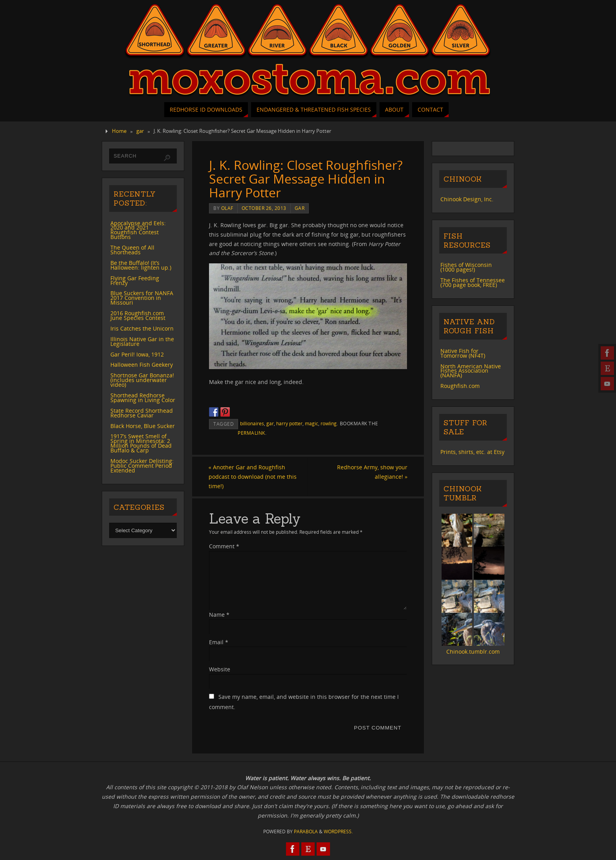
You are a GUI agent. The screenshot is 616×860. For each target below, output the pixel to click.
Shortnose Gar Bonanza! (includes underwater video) (142, 380)
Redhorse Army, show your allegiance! (372, 472)
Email (219, 642)
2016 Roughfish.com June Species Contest (138, 315)
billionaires (252, 423)
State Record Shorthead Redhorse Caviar (142, 413)
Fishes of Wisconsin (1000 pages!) (466, 267)
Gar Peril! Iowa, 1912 (137, 354)
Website (220, 670)
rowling (329, 423)
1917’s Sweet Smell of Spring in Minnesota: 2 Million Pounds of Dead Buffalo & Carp (141, 443)
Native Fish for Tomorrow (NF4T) (463, 353)
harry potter (289, 423)
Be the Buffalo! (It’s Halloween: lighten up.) (141, 265)
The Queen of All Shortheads (132, 250)
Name (219, 615)
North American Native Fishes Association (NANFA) (471, 371)
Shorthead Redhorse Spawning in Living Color (143, 398)
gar (140, 131)
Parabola (306, 832)
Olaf (227, 208)
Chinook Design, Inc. (467, 199)
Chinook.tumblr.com (473, 651)
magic (312, 423)
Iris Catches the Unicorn (142, 328)
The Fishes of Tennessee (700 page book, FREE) (473, 282)
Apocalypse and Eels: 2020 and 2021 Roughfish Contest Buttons (138, 230)
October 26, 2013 (264, 208)
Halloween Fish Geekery (142, 365)
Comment (224, 546)
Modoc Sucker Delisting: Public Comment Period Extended (142, 466)
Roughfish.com (460, 386)
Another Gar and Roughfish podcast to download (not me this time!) (253, 477)
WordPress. (338, 832)
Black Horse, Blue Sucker (143, 426)
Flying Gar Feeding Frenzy (135, 280)
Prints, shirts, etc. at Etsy (472, 452)
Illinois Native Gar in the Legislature (142, 341)
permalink (251, 433)
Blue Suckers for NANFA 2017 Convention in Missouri (142, 298)
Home (119, 131)
